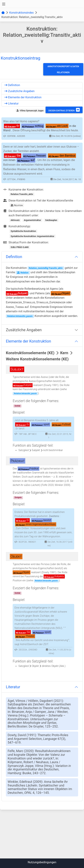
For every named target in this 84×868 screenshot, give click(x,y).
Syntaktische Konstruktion (23, 231)
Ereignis (18, 497)
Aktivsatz (15, 220)
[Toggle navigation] (4, 4)
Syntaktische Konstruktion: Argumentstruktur (32, 236)
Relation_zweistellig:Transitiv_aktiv (46, 268)
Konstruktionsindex (21, 13)
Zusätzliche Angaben (19, 91)
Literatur (11, 103)
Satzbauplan (51, 220)
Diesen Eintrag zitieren (64, 110)
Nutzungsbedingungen (42, 862)
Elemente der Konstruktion (23, 97)
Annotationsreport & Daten (63, 66)
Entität (17, 406)
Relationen (63, 72)
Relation (23, 273)
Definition (12, 85)
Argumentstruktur (32, 220)
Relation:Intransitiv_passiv (20, 316)
